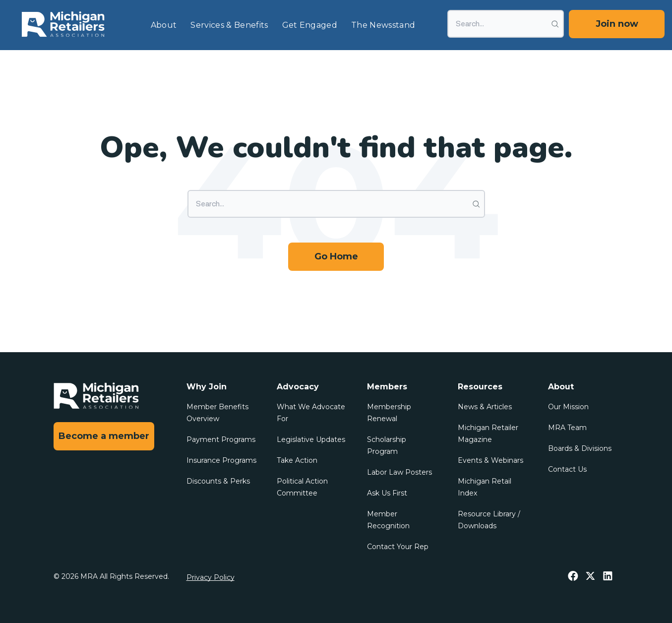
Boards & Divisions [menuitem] (580, 448)
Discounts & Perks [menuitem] (218, 481)
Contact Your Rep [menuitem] (398, 547)
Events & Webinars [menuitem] (490, 460)
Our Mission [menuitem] (568, 407)
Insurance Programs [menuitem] (221, 460)
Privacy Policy (211, 577)
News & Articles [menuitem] (485, 407)
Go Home (336, 256)
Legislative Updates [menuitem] (311, 439)
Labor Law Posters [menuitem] (399, 472)
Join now (617, 24)
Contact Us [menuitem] (567, 469)
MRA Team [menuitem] (567, 428)
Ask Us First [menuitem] (387, 493)
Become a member (104, 436)
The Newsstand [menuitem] (383, 25)
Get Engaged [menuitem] (310, 25)
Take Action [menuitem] (297, 460)
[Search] (506, 24)
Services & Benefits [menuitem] (229, 25)
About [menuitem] (164, 25)
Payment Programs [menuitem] (221, 439)
